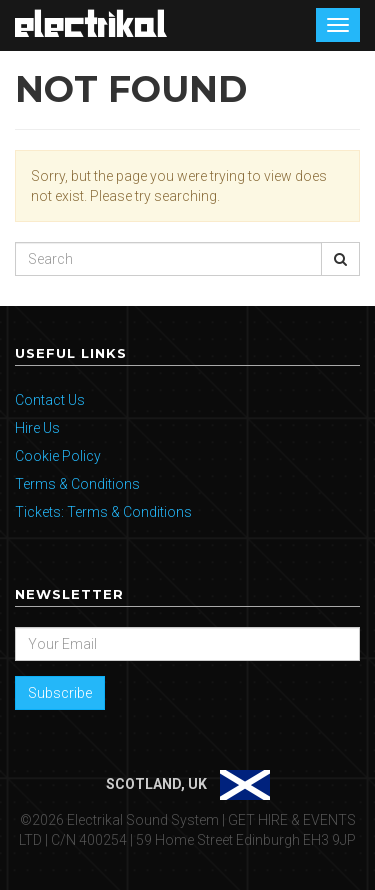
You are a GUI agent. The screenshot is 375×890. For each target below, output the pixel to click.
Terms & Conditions (77, 484)
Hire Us (37, 428)
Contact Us (50, 400)
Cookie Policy (58, 456)
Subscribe (60, 693)
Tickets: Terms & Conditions (103, 512)
